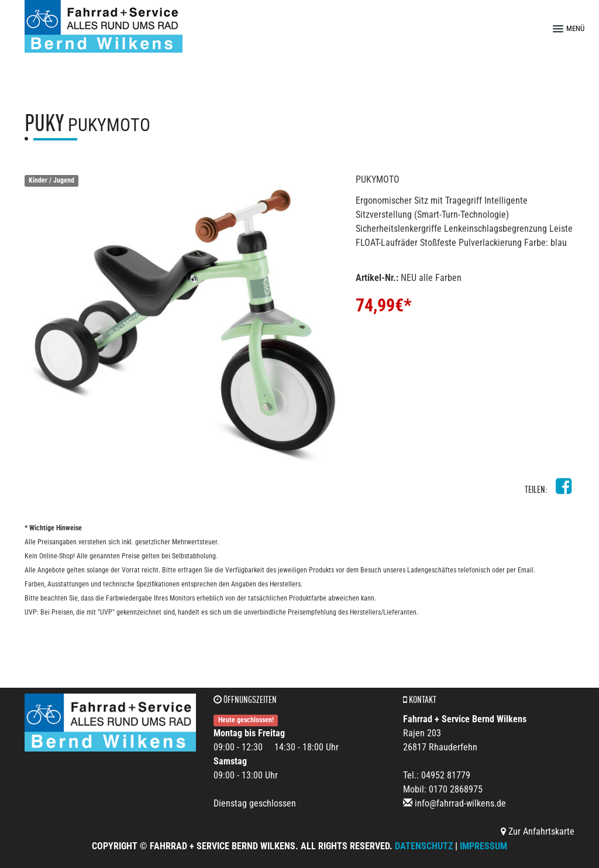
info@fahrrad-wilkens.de (460, 803)
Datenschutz (424, 846)
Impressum (483, 846)
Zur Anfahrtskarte (538, 831)
